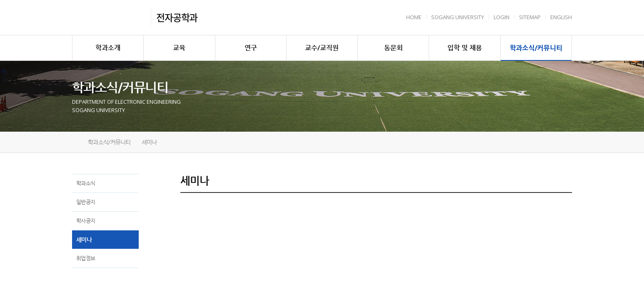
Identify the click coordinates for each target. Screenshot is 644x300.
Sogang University (458, 17)
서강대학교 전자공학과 (109, 17)
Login (502, 17)
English (561, 17)
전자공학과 (177, 17)
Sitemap (530, 17)
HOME (414, 17)
